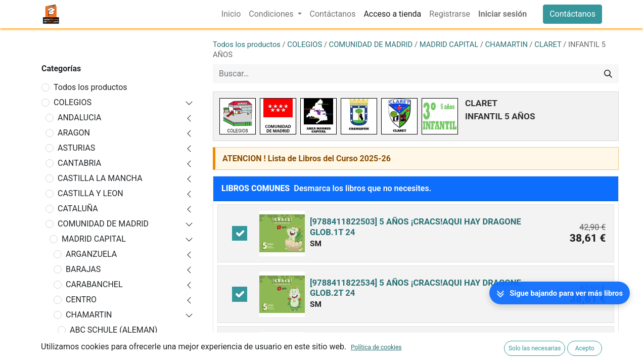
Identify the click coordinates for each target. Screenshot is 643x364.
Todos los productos (90, 87)
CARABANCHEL (94, 284)
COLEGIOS (73, 102)
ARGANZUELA (91, 254)
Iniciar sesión (502, 14)
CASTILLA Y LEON (90, 193)
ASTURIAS (76, 148)
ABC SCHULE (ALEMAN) (113, 330)
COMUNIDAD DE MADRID (103, 224)
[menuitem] (231, 14)
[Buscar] (608, 74)
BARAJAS (83, 269)
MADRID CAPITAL (94, 239)
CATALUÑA (78, 209)
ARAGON (74, 133)
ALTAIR (82, 345)
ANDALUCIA (80, 118)
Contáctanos (572, 14)
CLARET (548, 44)
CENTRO (81, 300)
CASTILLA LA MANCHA (100, 178)
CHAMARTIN (89, 315)
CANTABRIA (79, 163)
